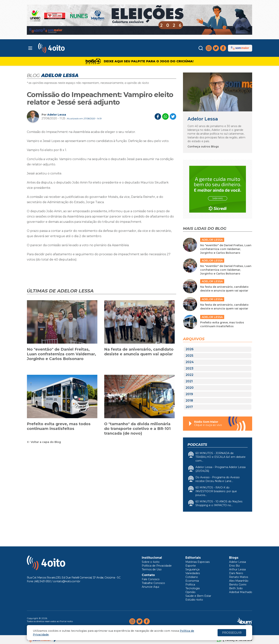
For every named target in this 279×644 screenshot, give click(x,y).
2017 (189, 407)
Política (190, 585)
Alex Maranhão (239, 581)
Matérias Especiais (198, 562)
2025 (189, 356)
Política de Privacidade (157, 566)
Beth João (236, 588)
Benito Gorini (238, 585)
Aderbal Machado (241, 592)
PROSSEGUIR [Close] (232, 633)
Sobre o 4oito (151, 562)
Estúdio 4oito (194, 600)
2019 (189, 394)
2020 (190, 388)
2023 (189, 368)
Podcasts (197, 445)
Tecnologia (193, 588)
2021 (189, 381)
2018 (189, 401)
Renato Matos (239, 577)
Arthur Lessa (237, 569)
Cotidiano (192, 577)
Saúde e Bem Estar (198, 596)
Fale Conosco (151, 579)
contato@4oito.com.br (67, 581)
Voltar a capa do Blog (44, 442)
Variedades (193, 573)
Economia (192, 581)
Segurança (192, 569)
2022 (189, 375)
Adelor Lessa (57, 115)
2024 (190, 362)
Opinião (190, 592)
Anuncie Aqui (150, 587)
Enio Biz (234, 566)
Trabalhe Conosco (153, 583)
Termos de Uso (152, 569)
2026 (190, 349)
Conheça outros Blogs (203, 147)
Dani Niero (236, 573)
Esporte (191, 566)
